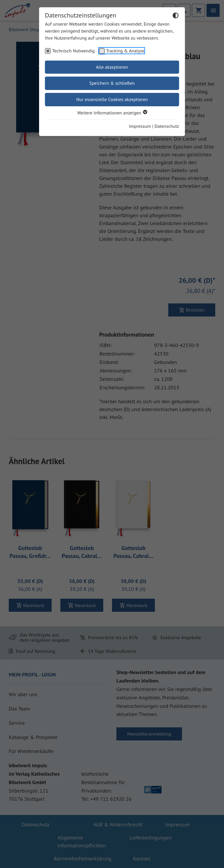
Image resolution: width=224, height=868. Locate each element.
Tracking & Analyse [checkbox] (125, 51)
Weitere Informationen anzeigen (112, 113)
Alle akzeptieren (112, 67)
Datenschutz (167, 126)
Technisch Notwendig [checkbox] (73, 51)
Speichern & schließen (112, 83)
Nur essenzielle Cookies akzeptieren (112, 99)
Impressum (140, 126)
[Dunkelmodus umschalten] (176, 16)
